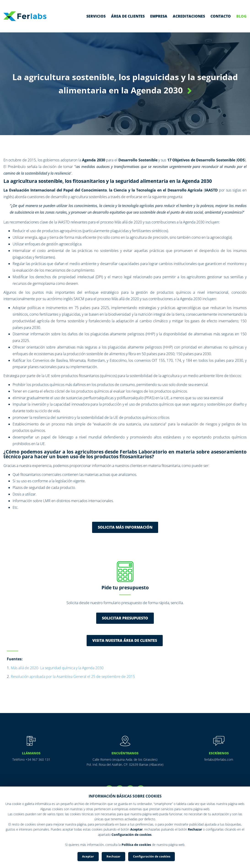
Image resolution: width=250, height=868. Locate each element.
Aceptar (88, 856)
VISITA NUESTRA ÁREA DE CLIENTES (125, 640)
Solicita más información (125, 527)
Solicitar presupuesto (125, 618)
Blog (241, 16)
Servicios (96, 16)
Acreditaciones (189, 16)
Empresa (159, 16)
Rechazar (113, 856)
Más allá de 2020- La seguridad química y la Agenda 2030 (57, 668)
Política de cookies (136, 845)
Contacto (221, 16)
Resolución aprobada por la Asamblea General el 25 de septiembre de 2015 (73, 677)
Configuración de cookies (152, 856)
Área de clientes (128, 16)
